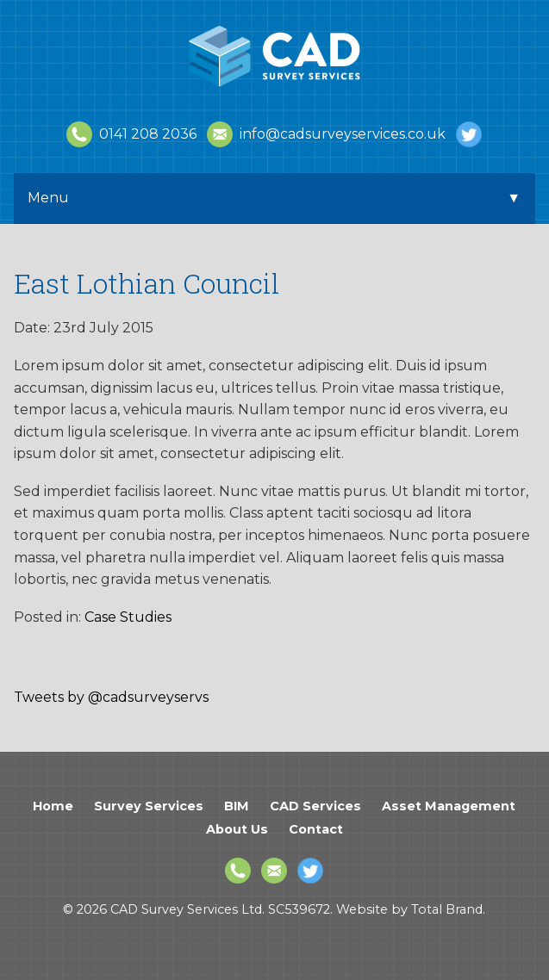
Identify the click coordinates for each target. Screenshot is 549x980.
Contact (316, 829)
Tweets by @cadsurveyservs (111, 697)
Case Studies (128, 617)
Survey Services (149, 806)
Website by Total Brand (409, 909)
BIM (237, 806)
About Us (237, 829)
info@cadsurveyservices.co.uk (326, 134)
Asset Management (449, 806)
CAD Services (315, 806)
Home (53, 806)
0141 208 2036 (131, 134)
